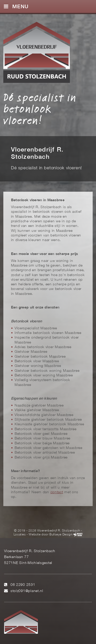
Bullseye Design (61, 535)
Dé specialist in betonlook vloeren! (40, 109)
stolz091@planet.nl (27, 591)
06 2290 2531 (23, 585)
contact (57, 492)
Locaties (20, 535)
